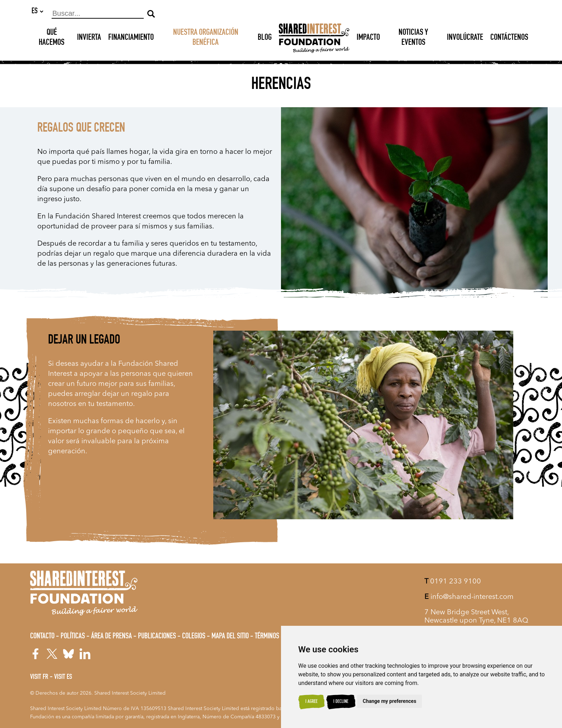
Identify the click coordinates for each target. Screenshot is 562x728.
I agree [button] (311, 702)
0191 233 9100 (453, 582)
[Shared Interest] (314, 39)
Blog (265, 38)
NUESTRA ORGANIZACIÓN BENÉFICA (206, 38)
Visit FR (39, 677)
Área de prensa (111, 637)
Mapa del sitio (230, 637)
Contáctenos (509, 38)
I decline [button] (341, 702)
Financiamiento (131, 38)
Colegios (194, 637)
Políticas (73, 637)
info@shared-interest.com (469, 597)
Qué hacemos (52, 38)
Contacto (42, 637)
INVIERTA (89, 38)
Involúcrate (465, 38)
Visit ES (63, 677)
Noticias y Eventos (413, 38)
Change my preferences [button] (389, 701)
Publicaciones (157, 637)
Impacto (368, 38)
